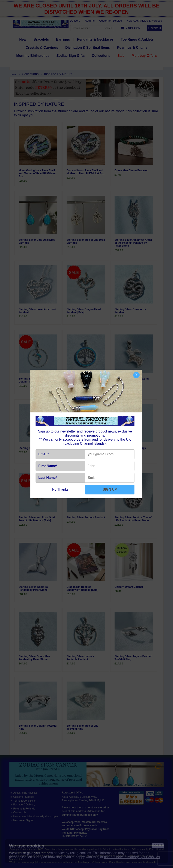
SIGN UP (110, 489)
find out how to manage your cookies (132, 857)
